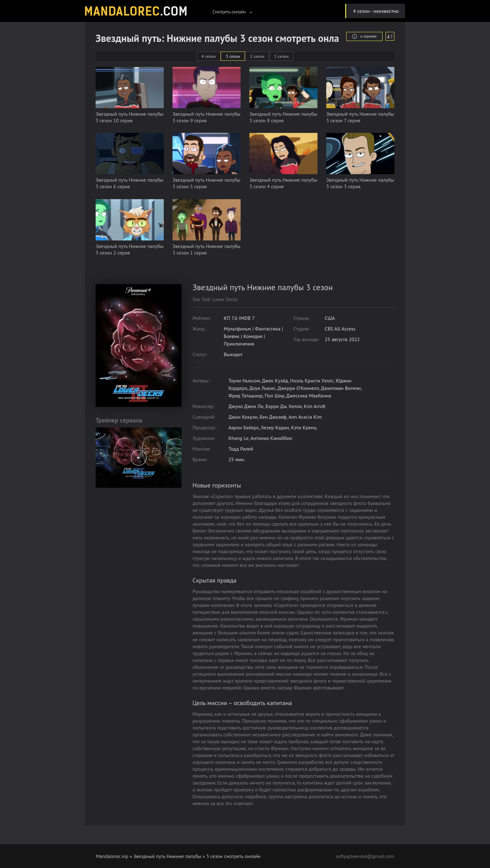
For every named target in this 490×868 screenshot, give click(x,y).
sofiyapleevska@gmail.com (365, 856)
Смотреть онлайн (232, 12)
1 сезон (282, 56)
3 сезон (233, 56)
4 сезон (209, 56)
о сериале (364, 36)
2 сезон (257, 56)
